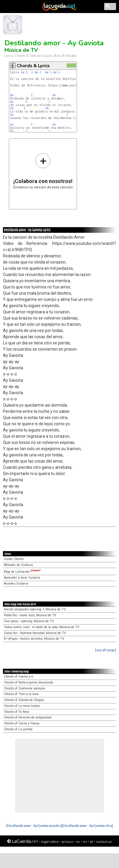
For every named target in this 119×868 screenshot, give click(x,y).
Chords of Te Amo (16, 712)
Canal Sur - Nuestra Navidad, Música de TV (35, 633)
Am (23, 72)
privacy (67, 841)
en (85, 841)
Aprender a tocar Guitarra (22, 578)
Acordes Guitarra (16, 584)
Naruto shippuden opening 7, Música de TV (35, 609)
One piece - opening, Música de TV (29, 621)
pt (91, 841)
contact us (104, 841)
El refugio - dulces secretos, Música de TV (34, 639)
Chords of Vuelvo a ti (19, 677)
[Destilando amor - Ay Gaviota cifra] (87, 826)
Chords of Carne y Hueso (22, 723)
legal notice (50, 841)
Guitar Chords (14, 559)
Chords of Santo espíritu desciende (29, 682)
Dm (12, 108)
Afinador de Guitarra (18, 565)
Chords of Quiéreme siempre (25, 688)
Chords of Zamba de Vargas (24, 700)
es (78, 841)
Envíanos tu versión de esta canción (43, 171)
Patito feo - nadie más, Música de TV (30, 615)
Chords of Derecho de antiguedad (28, 717)
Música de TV (21, 50)
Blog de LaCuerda (22, 572)
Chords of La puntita (18, 729)
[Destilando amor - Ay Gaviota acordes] (34, 826)
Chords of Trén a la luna (21, 694)
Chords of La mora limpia (22, 706)
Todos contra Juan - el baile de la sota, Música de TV (42, 627)
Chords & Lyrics (33, 66)
